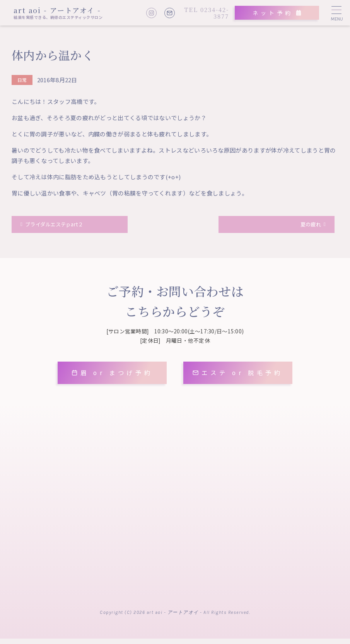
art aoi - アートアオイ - (57, 10)
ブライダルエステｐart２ (60, 225)
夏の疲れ (308, 225)
